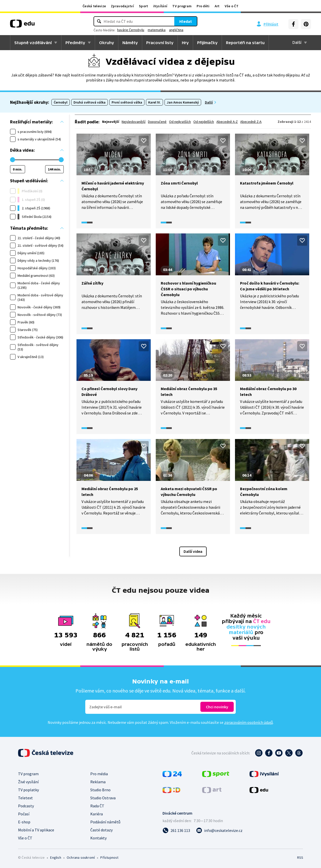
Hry (185, 43)
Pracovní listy (160, 43)
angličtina (176, 30)
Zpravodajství (122, 6)
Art (217, 6)
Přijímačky (207, 43)
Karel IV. (154, 102)
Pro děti (203, 6)
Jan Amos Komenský (183, 102)
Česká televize (94, 6)
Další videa (193, 551)
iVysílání (160, 6)
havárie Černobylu (131, 30)
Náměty (130, 43)
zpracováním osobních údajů (249, 722)
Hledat (186, 21)
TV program (182, 6)
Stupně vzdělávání (33, 43)
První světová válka (127, 102)
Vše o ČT (232, 6)
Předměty (75, 43)
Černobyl (61, 102)
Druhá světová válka (90, 102)
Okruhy (107, 43)
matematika (157, 30)
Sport (144, 6)
